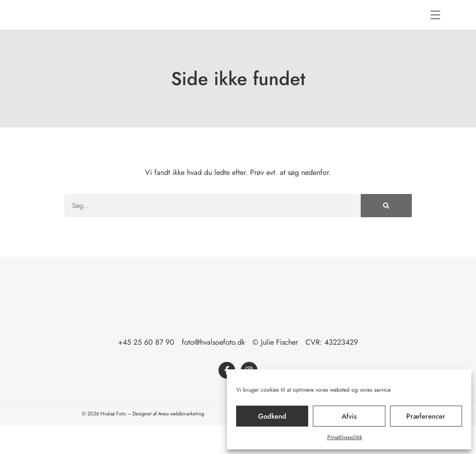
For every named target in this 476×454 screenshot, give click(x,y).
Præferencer (426, 416)
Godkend (272, 416)
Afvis (349, 416)
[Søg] (386, 234)
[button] (435, 29)
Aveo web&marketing (181, 442)
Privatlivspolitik (345, 437)
